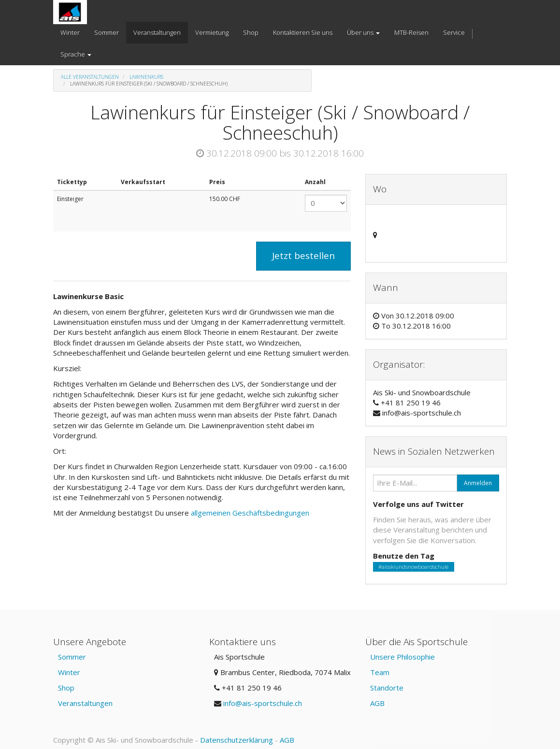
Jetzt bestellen (303, 256)
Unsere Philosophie (402, 657)
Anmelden (478, 483)
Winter (69, 672)
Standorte (387, 688)
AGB (377, 703)
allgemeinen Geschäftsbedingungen (251, 513)
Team (380, 672)
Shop (66, 688)
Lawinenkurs (146, 77)
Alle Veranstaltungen (90, 77)
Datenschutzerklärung (237, 740)
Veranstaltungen (85, 703)
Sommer (72, 657)
